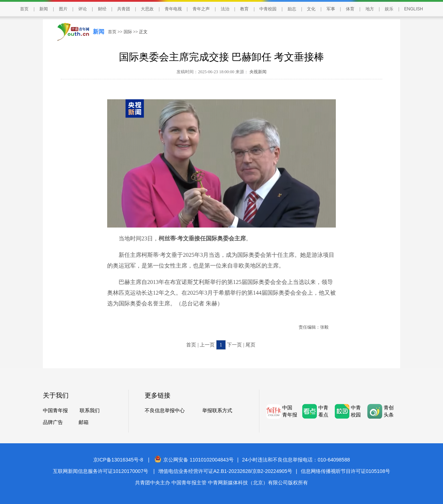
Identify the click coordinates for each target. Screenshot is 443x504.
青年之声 (201, 9)
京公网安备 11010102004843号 (194, 460)
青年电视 (173, 9)
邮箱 (84, 422)
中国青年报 (55, 411)
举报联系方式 (217, 411)
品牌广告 (53, 422)
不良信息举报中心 (165, 411)
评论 (83, 9)
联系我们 (90, 411)
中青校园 (268, 9)
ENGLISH (414, 9)
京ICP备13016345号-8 (118, 460)
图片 (63, 9)
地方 (370, 9)
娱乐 (389, 9)
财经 (102, 9)
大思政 (147, 9)
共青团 (124, 9)
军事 (331, 9)
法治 (225, 9)
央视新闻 (257, 72)
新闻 (44, 9)
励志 (292, 9)
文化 (311, 9)
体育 (350, 9)
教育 (244, 9)
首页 (24, 9)
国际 (128, 32)
